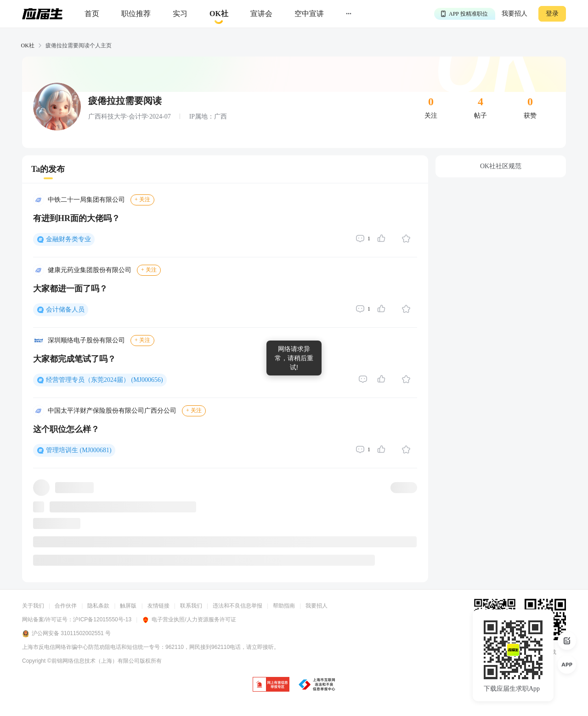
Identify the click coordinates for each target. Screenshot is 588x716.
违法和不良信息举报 (237, 606)
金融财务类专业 (68, 239)
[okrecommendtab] (219, 14)
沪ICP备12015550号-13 (102, 619)
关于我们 (33, 606)
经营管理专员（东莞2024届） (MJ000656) (105, 380)
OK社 (28, 45)
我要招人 (514, 14)
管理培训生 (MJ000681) (79, 450)
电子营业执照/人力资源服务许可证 (189, 619)
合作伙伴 (66, 606)
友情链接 (158, 606)
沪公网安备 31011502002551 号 (66, 634)
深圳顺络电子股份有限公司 (86, 340)
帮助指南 (284, 606)
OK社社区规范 (501, 166)
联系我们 (191, 606)
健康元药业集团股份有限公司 (90, 270)
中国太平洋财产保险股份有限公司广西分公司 (112, 411)
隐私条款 (98, 606)
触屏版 (128, 606)
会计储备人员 (65, 310)
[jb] (271, 685)
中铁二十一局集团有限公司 (86, 200)
